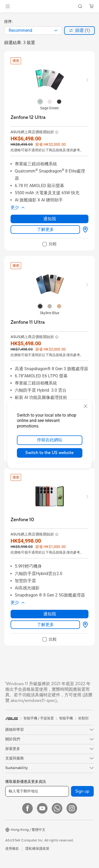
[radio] (40, 101)
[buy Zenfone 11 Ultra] (28, 322)
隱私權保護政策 (37, 849)
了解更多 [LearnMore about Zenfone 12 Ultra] (45, 229)
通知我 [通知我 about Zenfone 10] (50, 614)
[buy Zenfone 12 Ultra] (28, 117)
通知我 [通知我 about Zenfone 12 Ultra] (50, 219)
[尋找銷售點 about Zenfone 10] (84, 625)
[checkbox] (50, 244)
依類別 (83, 718)
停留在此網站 (50, 440)
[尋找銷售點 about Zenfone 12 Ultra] (84, 230)
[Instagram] (72, 808)
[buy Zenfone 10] (22, 520)
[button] (8, 6)
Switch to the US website (49, 453)
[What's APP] (57, 808)
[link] (49, 7)
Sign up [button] (82, 791)
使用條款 (12, 849)
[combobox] (33, 31)
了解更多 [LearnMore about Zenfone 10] (45, 625)
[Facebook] (27, 808)
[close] (86, 406)
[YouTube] (42, 808)
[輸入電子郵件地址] (37, 791)
